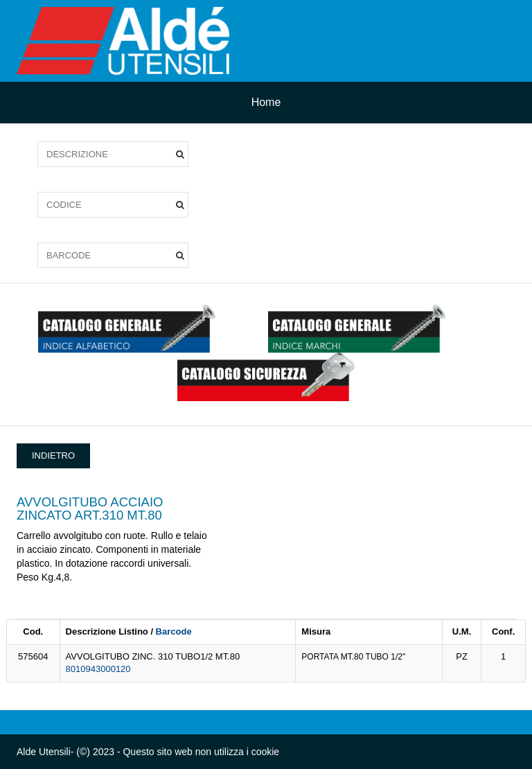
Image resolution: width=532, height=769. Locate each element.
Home (266, 102)
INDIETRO (53, 456)
